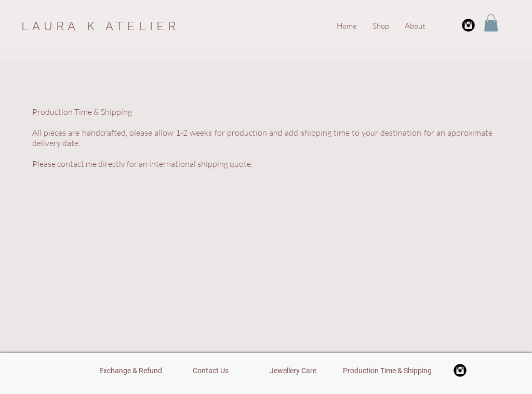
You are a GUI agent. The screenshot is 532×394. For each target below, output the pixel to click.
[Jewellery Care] (293, 371)
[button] (491, 23)
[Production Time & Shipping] (387, 371)
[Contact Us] (211, 371)
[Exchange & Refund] (131, 371)
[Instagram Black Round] (468, 25)
